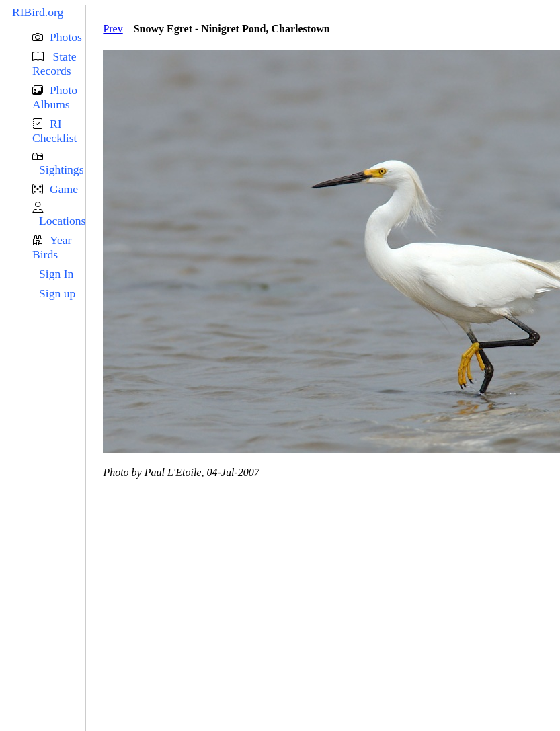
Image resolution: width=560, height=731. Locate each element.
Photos (66, 37)
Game (64, 189)
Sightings (61, 169)
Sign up (57, 293)
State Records (54, 64)
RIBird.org (38, 12)
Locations (62, 221)
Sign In (56, 274)
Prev (113, 29)
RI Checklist (54, 131)
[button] (59, 37)
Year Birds (52, 247)
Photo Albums (55, 97)
